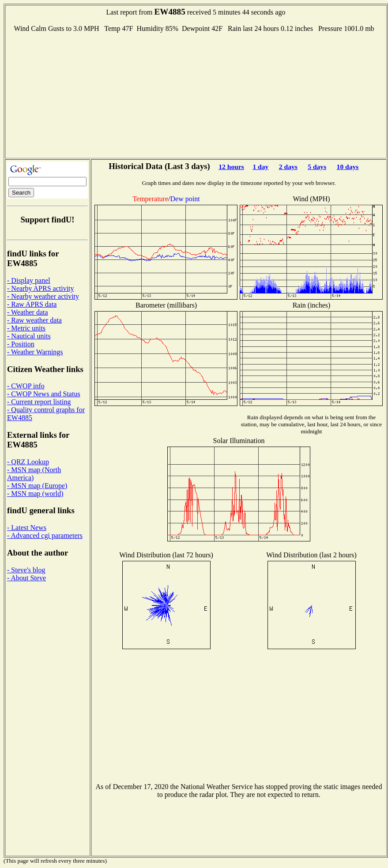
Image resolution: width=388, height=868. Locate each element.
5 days (317, 167)
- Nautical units (29, 336)
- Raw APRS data (32, 304)
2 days (288, 167)
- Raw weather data (34, 320)
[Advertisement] (196, 94)
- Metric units (26, 328)
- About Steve (26, 578)
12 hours (231, 167)
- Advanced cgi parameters (45, 535)
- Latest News (27, 528)
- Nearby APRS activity (41, 288)
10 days (348, 167)
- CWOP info (26, 386)
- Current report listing (39, 402)
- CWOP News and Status (44, 394)
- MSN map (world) (35, 494)
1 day (260, 167)
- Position (21, 344)
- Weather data (28, 312)
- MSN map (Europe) (37, 486)
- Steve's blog (26, 570)
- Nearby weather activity (43, 296)
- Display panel (29, 280)
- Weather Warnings (35, 352)
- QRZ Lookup (28, 462)
